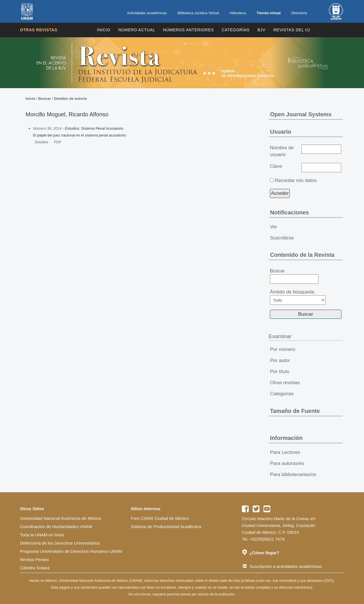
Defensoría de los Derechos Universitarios (60, 543)
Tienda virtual (268, 13)
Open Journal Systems (301, 114)
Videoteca (238, 13)
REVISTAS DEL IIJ (292, 30)
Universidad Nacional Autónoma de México (61, 518)
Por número (283, 349)
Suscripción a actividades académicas (282, 566)
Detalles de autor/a (71, 99)
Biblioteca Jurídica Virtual (198, 13)
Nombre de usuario (282, 151)
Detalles (42, 142)
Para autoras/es (287, 463)
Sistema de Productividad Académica (166, 527)
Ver (274, 227)
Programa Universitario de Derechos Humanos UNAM (71, 551)
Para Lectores (285, 452)
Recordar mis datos (296, 180)
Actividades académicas (147, 13)
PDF (58, 142)
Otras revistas (39, 30)
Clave (276, 166)
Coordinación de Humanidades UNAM (56, 527)
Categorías (236, 30)
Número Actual (137, 30)
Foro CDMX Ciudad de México (160, 518)
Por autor (280, 360)
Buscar (45, 99)
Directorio (299, 13)
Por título (280, 372)
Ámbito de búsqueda (298, 297)
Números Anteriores (188, 30)
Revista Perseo (34, 559)
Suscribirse (282, 238)
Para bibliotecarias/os (293, 474)
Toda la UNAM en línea (42, 535)
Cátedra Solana (35, 568)
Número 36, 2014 (47, 128)
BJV (262, 30)
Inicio (104, 30)
